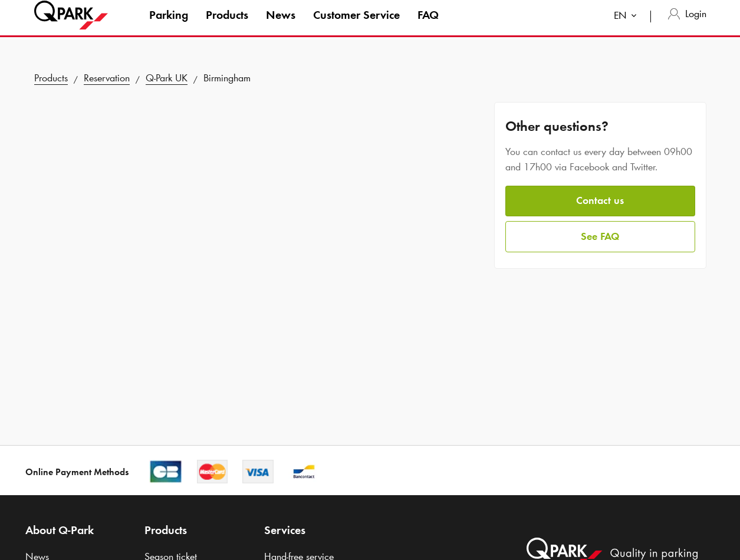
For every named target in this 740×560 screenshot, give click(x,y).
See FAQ (600, 236)
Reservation (107, 78)
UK (167, 78)
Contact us (600, 200)
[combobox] (628, 28)
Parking (169, 26)
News (281, 26)
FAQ (428, 26)
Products (227, 26)
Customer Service (356, 26)
